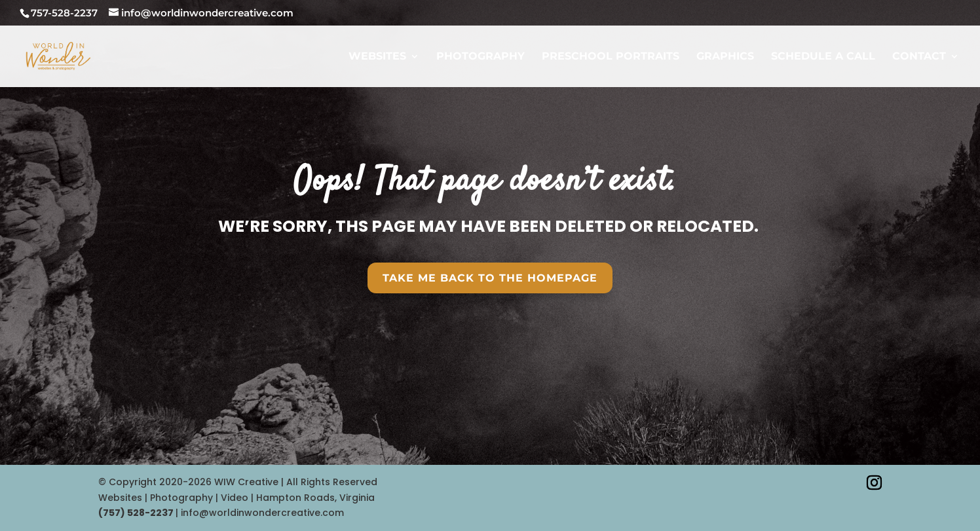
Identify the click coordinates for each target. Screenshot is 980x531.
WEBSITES (377, 57)
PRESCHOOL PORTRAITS (611, 57)
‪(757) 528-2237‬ (137, 513)
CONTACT (919, 57)
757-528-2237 (64, 13)
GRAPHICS (725, 57)
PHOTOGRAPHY (481, 57)
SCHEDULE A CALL (823, 57)
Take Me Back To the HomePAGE (490, 278)
